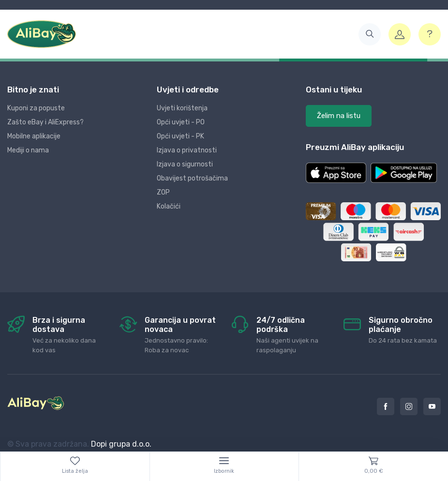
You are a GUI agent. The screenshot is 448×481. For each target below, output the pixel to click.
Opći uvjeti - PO (181, 122)
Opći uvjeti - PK (180, 136)
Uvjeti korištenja (182, 108)
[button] (370, 34)
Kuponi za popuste (36, 108)
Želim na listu (339, 116)
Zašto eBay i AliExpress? (45, 122)
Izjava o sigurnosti (185, 164)
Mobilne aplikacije (34, 136)
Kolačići (169, 206)
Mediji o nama (28, 150)
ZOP (163, 192)
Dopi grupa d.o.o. (121, 444)
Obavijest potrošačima (192, 178)
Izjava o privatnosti (187, 150)
